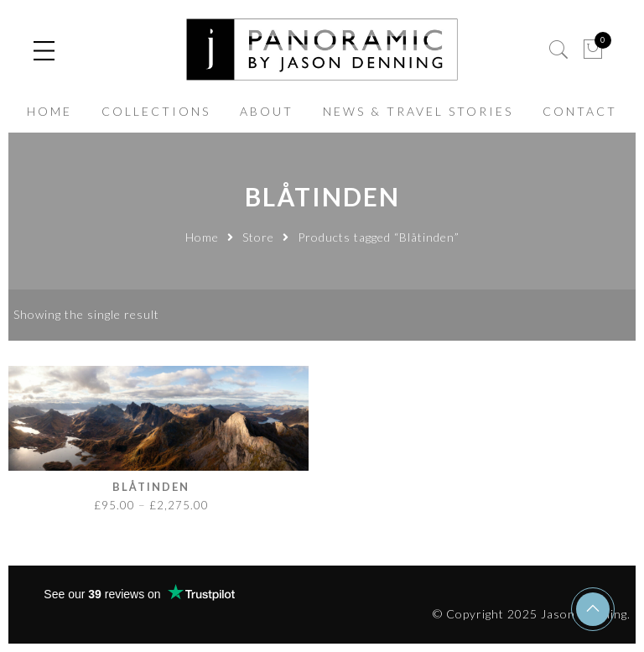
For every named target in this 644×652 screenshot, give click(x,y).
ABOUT (267, 111)
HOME (49, 111)
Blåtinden (151, 487)
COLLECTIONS (156, 111)
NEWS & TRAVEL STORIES (418, 111)
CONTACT (580, 111)
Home (202, 237)
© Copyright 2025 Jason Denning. (532, 614)
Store (258, 237)
